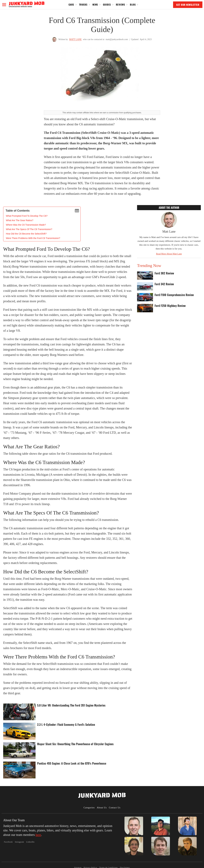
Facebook (8, 842)
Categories (89, 808)
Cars (71, 4)
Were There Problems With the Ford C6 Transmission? (33, 238)
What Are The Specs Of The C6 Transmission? (29, 229)
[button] (4, 5)
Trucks (83, 4)
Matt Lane (75, 39)
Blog (133, 4)
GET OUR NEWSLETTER (188, 5)
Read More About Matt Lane (169, 254)
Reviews (120, 4)
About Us (102, 808)
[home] (27, 4)
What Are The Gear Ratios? (20, 220)
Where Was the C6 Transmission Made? (26, 225)
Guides (107, 4)
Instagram (20, 842)
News (95, 4)
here (38, 835)
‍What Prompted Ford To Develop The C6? (27, 216)
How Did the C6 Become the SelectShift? (26, 234)
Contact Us (115, 808)
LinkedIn (30, 842)
